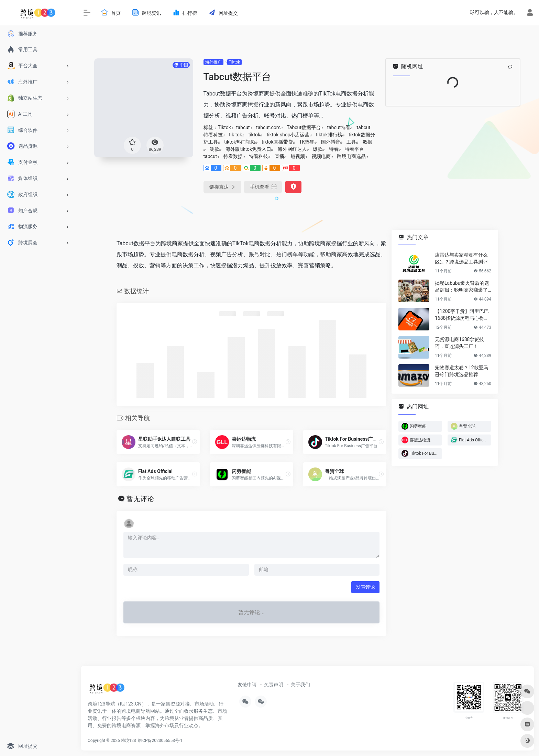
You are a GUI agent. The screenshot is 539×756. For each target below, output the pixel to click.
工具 (351, 142)
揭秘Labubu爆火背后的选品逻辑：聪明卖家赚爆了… (463, 286)
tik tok (235, 135)
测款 (214, 149)
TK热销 (307, 142)
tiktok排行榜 (329, 135)
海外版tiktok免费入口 (248, 149)
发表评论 (365, 587)
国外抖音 (331, 142)
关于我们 (300, 685)
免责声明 (274, 685)
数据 (367, 142)
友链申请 (247, 685)
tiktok (255, 135)
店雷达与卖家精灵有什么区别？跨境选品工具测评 (461, 258)
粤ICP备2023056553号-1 (160, 741)
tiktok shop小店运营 (288, 135)
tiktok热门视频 (240, 142)
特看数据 (233, 156)
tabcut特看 (339, 127)
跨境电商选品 (351, 156)
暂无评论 (140, 499)
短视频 (298, 156)
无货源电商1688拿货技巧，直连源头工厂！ (459, 343)
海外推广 (213, 62)
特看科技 (258, 156)
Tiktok (235, 62)
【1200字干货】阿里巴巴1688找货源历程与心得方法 (462, 315)
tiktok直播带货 (277, 142)
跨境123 (129, 741)
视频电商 (321, 156)
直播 (279, 156)
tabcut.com (268, 127)
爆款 (318, 149)
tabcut (243, 127)
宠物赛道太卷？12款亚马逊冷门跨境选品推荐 (462, 371)
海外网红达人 (292, 149)
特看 (334, 149)
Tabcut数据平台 (304, 127)
